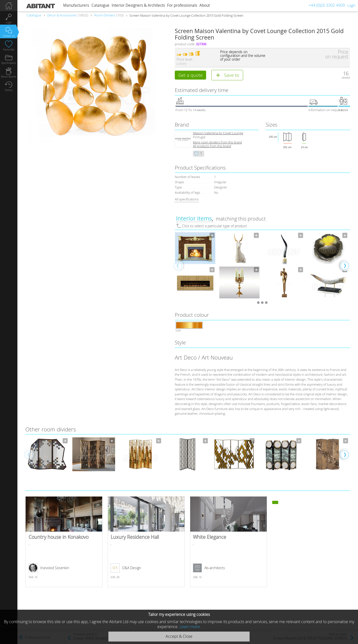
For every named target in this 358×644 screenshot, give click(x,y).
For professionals (182, 5)
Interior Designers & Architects (138, 5)
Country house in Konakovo (64, 542)
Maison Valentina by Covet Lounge (218, 134)
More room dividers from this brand (217, 143)
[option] (195, 266)
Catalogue (100, 5)
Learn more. (190, 627)
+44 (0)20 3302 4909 (327, 5)
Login (351, 5)
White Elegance (228, 542)
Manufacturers (76, 5)
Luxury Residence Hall (146, 542)
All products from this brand (212, 147)
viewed (346, 77)
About (205, 5)
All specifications (187, 200)
